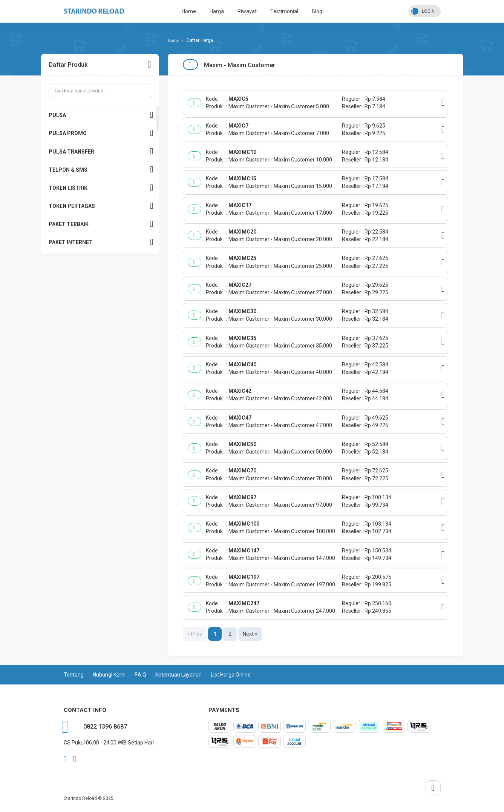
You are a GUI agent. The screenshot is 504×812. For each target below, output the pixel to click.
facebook (65, 759)
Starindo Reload (80, 798)
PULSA (101, 115)
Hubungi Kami (109, 675)
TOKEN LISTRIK (101, 188)
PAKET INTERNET (101, 242)
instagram (74, 759)
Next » (250, 634)
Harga (217, 11)
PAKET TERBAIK (101, 224)
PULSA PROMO (101, 133)
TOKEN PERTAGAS (101, 206)
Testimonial (284, 11)
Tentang (74, 675)
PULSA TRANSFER (101, 151)
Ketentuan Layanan (178, 675)
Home (189, 11)
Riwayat (247, 11)
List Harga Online (231, 675)
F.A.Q (140, 675)
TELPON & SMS (101, 170)
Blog (317, 11)
